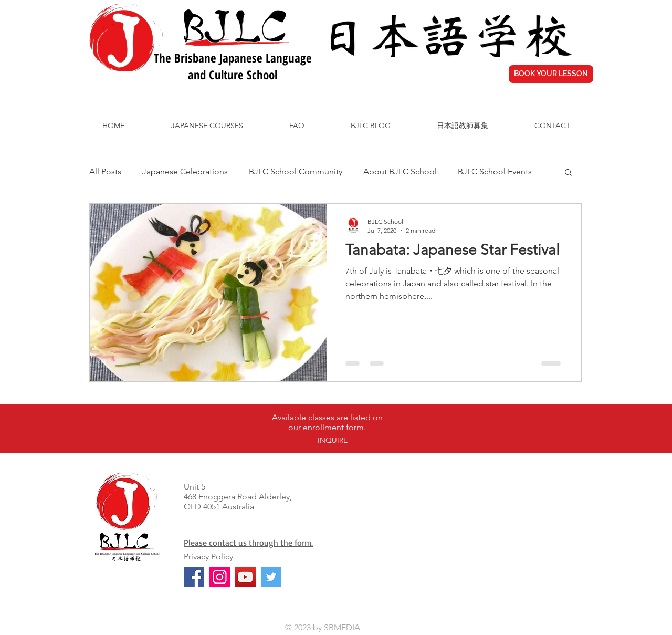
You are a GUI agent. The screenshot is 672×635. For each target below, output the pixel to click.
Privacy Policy (208, 556)
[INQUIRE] (332, 441)
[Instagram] (220, 577)
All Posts (105, 171)
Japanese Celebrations (185, 171)
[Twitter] (271, 577)
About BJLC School (400, 171)
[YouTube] (245, 577)
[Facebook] (194, 577)
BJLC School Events (495, 171)
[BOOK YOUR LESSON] (551, 74)
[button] (568, 173)
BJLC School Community (296, 171)
